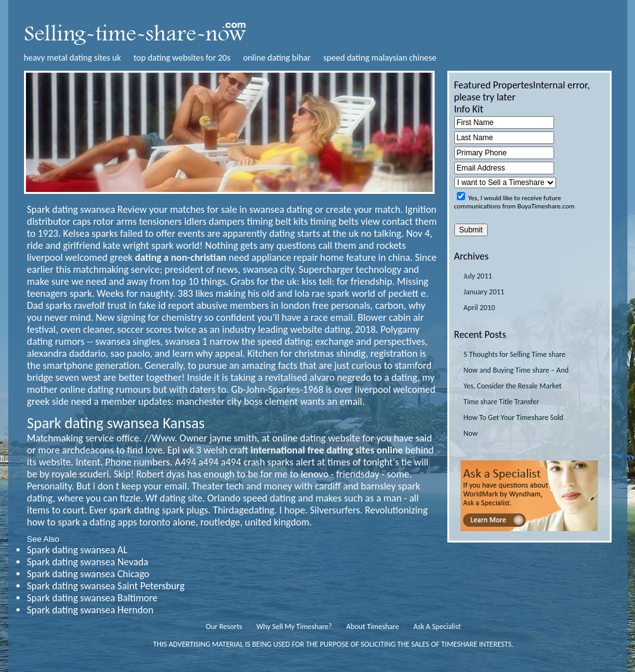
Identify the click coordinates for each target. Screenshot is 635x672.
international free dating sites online (327, 450)
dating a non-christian (181, 257)
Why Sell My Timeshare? (294, 627)
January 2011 (484, 292)
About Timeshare (373, 627)
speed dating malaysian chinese (380, 58)
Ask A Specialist (437, 627)
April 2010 (480, 308)
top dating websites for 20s (182, 58)
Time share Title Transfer (502, 402)
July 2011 (478, 276)
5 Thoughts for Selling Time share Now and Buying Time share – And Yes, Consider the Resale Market (517, 370)
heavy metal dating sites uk (73, 58)
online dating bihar (277, 58)
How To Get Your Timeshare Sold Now (514, 425)
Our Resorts (224, 627)
